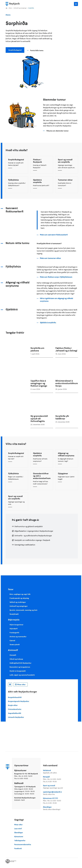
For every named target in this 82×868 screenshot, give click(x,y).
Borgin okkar (13, 705)
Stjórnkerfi (14, 629)
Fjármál (12, 641)
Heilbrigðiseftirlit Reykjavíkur (20, 663)
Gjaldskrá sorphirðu (48, 323)
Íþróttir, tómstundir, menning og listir (23, 610)
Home (6, 8)
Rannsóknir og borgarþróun (20, 667)
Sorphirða (31, 8)
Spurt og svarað (54, 787)
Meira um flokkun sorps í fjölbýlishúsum (56, 277)
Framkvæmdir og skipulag (19, 598)
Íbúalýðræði (14, 614)
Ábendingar (54, 808)
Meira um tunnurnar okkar (50, 258)
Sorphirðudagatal (15, 50)
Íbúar (10, 8)
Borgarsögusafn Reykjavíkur (19, 701)
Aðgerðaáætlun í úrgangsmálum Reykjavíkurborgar (34, 531)
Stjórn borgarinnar (16, 625)
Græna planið (15, 644)
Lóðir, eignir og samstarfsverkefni (22, 675)
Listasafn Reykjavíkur (16, 717)
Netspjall (54, 779)
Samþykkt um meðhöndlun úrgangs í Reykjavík (32, 540)
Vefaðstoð (54, 772)
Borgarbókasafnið (15, 697)
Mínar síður (21, 684)
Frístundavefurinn (15, 709)
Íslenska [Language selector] (10, 684)
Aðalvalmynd (76, 4)
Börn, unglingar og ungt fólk (20, 594)
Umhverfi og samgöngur (20, 8)
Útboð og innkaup (16, 659)
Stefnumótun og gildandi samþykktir (29, 526)
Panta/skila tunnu (37, 50)
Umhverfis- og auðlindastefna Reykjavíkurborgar (33, 536)
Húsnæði (13, 655)
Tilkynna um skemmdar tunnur (57, 131)
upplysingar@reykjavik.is (54, 793)
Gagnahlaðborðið (15, 713)
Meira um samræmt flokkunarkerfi (54, 235)
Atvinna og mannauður (18, 637)
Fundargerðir (14, 633)
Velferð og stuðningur (18, 602)
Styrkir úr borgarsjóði (18, 671)
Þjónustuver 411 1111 (54, 801)
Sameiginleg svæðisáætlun (25, 545)
